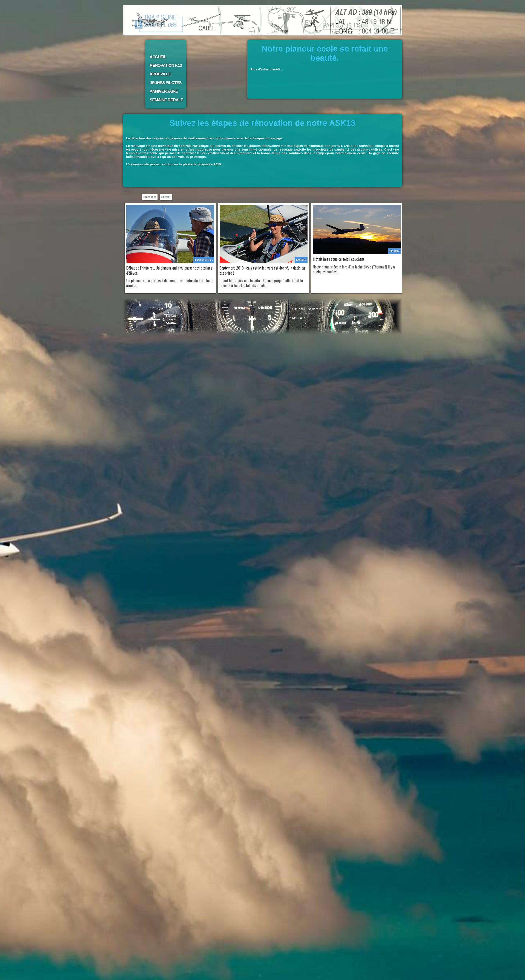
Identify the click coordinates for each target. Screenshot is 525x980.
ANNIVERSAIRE (164, 91)
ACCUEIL (158, 57)
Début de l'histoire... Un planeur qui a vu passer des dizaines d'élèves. (169, 270)
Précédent (150, 197)
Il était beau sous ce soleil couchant (339, 259)
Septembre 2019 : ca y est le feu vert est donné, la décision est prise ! (262, 270)
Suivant (166, 197)
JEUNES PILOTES (166, 83)
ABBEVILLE (160, 74)
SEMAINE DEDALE (167, 100)
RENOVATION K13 (166, 65)
